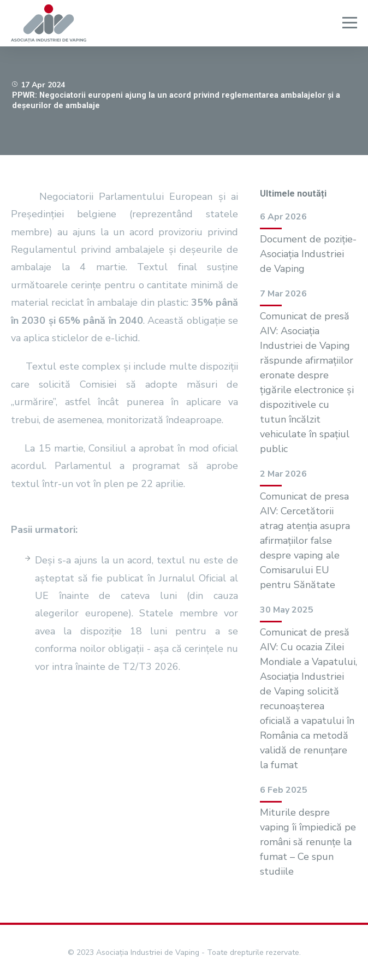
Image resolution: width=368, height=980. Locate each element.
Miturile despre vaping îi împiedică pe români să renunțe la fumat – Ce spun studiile (308, 842)
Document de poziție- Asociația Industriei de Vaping (308, 254)
